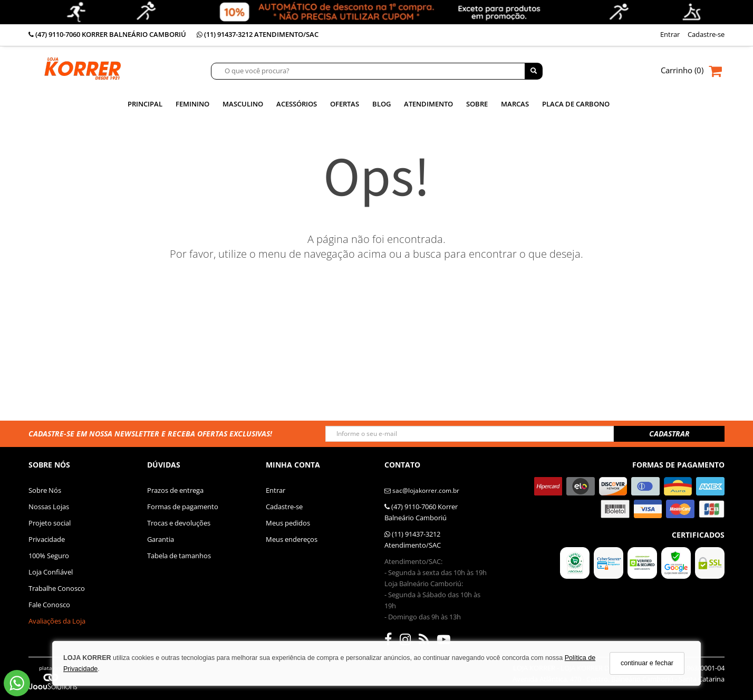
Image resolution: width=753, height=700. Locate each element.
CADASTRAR (669, 434)
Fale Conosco (49, 605)
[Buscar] (534, 71)
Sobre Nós (45, 490)
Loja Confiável (51, 572)
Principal (145, 104)
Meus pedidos (288, 523)
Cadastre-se (284, 507)
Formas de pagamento (183, 507)
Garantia (161, 539)
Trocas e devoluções (179, 523)
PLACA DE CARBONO (576, 104)
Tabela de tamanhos (179, 556)
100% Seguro (49, 556)
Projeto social (50, 523)
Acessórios (297, 104)
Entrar (276, 490)
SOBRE (477, 104)
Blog (382, 104)
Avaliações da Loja (57, 621)
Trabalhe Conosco (57, 588)
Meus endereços (292, 539)
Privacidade (47, 539)
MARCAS (515, 104)
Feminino (192, 104)
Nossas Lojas (49, 507)
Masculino (243, 104)
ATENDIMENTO (428, 104)
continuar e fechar (647, 663)
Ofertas (345, 104)
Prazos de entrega (175, 490)
